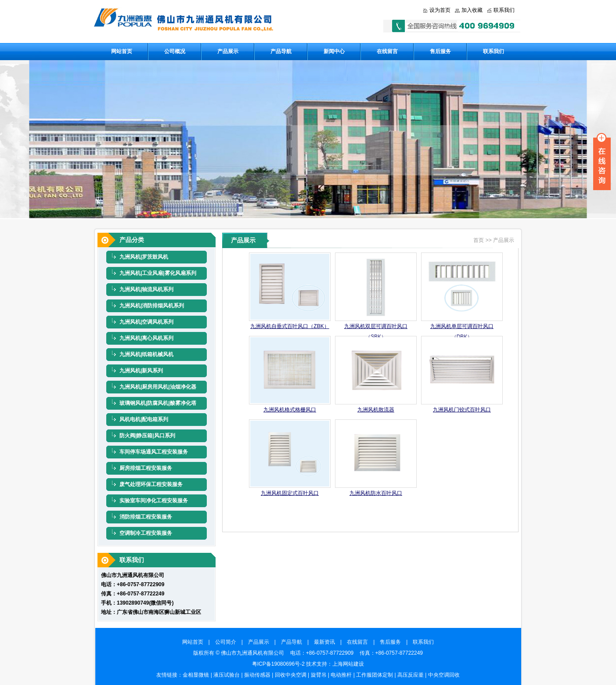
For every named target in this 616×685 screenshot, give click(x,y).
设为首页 (440, 10)
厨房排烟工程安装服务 (146, 468)
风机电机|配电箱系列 (144, 419)
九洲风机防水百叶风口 (376, 493)
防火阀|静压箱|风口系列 (147, 436)
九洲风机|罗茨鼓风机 (144, 257)
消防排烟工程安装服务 (146, 517)
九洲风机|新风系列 (141, 371)
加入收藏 (472, 10)
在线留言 (387, 51)
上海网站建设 (348, 664)
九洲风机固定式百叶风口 (290, 493)
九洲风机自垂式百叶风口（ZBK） (290, 326)
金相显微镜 (196, 675)
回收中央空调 (291, 675)
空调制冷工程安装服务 (146, 533)
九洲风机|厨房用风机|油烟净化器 (158, 387)
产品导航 (281, 51)
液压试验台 (227, 675)
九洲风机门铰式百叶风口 (462, 410)
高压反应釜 (411, 675)
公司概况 (175, 51)
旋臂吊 (319, 675)
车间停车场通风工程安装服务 (154, 452)
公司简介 (228, 642)
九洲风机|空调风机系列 (146, 322)
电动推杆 (341, 675)
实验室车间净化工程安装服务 (154, 501)
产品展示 (228, 51)
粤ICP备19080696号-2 (278, 664)
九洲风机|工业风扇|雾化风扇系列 (158, 273)
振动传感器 (257, 675)
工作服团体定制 (375, 675)
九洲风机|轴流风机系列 (146, 289)
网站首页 (122, 51)
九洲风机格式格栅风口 (290, 410)
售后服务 (440, 51)
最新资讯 (327, 642)
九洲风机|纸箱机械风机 (146, 354)
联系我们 (504, 10)
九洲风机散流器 (376, 410)
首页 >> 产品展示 (494, 240)
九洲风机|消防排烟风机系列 (152, 306)
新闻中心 (334, 51)
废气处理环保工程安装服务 (151, 484)
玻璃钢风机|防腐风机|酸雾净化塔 (158, 403)
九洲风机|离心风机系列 (146, 338)
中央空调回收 (444, 675)
